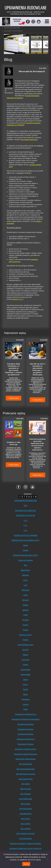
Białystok (25, 575)
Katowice (26, 610)
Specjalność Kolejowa (26, 744)
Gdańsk (26, 640)
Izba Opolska (25, 804)
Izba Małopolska (26, 814)
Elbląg (26, 694)
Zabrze (26, 680)
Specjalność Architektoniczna (26, 714)
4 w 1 (26, 530)
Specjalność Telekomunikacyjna (26, 754)
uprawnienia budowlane (29, 140)
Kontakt (26, 550)
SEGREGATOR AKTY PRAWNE (26, 535)
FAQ (25, 506)
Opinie (26, 545)
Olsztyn (25, 625)
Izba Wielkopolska (26, 764)
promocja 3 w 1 (18, 299)
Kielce (26, 580)
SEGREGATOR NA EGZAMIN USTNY (26, 540)
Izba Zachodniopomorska (26, 769)
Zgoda (26, 864)
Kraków (25, 605)
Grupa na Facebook (25, 560)
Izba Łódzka (26, 819)
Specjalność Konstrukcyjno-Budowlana (26, 719)
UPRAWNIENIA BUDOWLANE (25, 501)
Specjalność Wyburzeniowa (26, 759)
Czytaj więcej (14, 398)
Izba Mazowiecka (25, 809)
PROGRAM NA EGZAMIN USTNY (26, 555)
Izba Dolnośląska (26, 839)
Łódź (25, 585)
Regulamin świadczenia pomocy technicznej (26, 849)
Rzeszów (26, 600)
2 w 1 (26, 521)
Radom (26, 655)
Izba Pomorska (25, 789)
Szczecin (25, 650)
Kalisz (25, 709)
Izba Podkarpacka (25, 799)
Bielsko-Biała (26, 675)
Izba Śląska (25, 784)
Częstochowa (25, 670)
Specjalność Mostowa (25, 734)
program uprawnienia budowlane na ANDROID (24, 124)
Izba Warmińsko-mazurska (26, 774)
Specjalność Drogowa (25, 729)
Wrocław (26, 620)
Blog (25, 565)
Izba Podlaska (26, 794)
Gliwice (26, 665)
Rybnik (26, 689)
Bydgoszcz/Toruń (26, 635)
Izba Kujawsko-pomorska (25, 834)
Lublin (25, 595)
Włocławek (26, 699)
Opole (25, 615)
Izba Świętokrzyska (26, 779)
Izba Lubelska (25, 829)
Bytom (25, 685)
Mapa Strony (25, 570)
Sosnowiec (25, 660)
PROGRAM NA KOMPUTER (26, 511)
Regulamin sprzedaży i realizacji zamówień (26, 844)
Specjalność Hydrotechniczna (26, 749)
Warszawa (26, 590)
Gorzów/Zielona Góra (25, 645)
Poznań (26, 630)
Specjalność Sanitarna (26, 724)
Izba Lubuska (26, 824)
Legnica (25, 704)
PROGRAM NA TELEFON (26, 516)
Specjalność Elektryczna (25, 739)
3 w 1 (26, 525)
